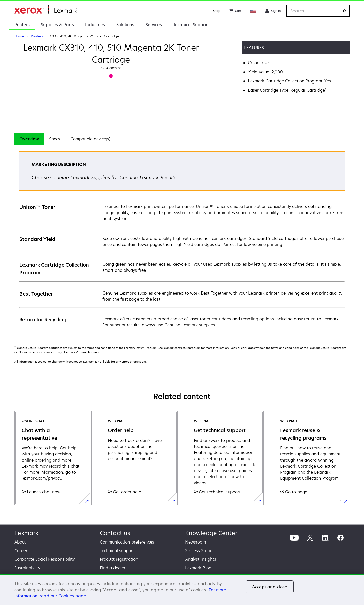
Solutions (125, 25)
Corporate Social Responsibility (44, 559)
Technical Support (191, 25)
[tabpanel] (182, 242)
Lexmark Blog (198, 568)
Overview (29, 139)
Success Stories (200, 551)
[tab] (29, 139)
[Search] (345, 11)
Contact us (115, 533)
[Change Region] (253, 11)
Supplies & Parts (57, 25)
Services (154, 25)
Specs (55, 139)
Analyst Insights (201, 559)
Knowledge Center (211, 533)
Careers (22, 551)
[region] (182, 589)
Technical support (117, 551)
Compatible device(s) (90, 139)
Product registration (119, 559)
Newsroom (196, 542)
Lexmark (26, 533)
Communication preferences (127, 542)
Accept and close (270, 587)
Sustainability (27, 568)
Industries (95, 25)
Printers (22, 25)
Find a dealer (113, 568)
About (20, 542)
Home (46, 9)
